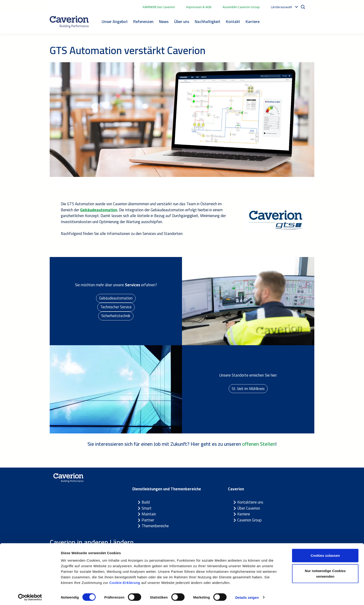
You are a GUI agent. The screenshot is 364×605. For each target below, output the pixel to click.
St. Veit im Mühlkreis (248, 388)
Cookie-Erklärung (125, 581)
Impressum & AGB (199, 7)
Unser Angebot (115, 21)
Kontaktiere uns (250, 502)
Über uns (182, 21)
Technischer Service (116, 307)
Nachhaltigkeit (208, 21)
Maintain (149, 514)
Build (146, 502)
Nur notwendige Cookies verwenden (325, 572)
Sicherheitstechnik (116, 316)
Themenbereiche (155, 526)
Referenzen (143, 21)
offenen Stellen (259, 444)
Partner (148, 520)
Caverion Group (249, 520)
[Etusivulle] (69, 22)
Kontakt (233, 21)
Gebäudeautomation (116, 298)
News (164, 21)
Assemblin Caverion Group (241, 7)
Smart (147, 508)
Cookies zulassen (325, 554)
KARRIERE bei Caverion (159, 7)
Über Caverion (249, 508)
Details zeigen (247, 596)
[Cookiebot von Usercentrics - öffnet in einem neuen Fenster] (30, 596)
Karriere (253, 21)
